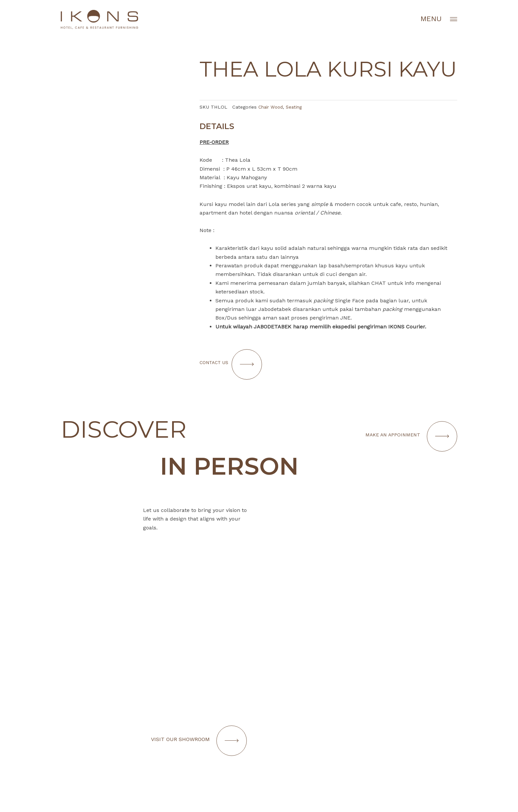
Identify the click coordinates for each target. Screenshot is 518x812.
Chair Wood (272, 107)
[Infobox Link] (361, 720)
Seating (297, 107)
